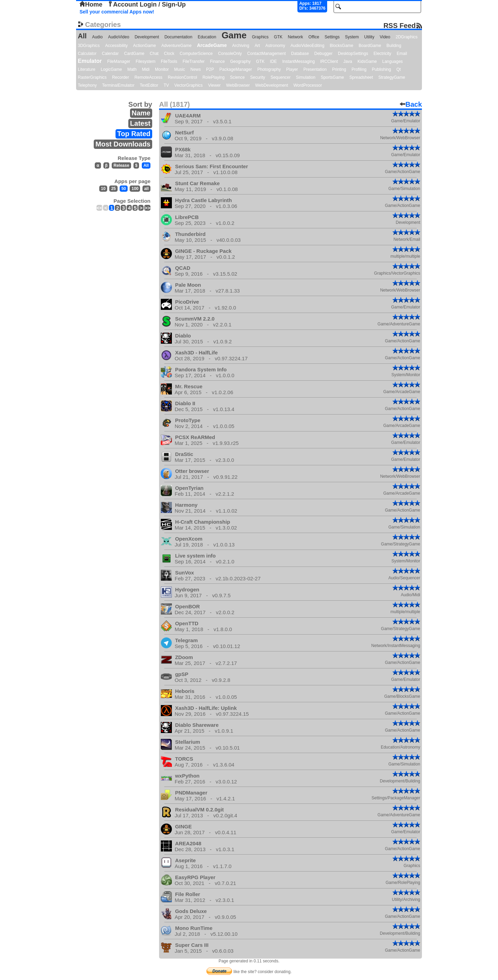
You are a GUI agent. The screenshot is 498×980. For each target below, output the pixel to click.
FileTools (169, 61)
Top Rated (134, 134)
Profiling (359, 69)
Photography (269, 69)
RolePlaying (213, 77)
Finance (217, 61)
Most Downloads (123, 144)
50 (124, 189)
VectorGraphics (188, 85)
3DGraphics (89, 46)
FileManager (119, 61)
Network (295, 37)
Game (234, 35)
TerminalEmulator (118, 85)
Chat (154, 54)
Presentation (315, 69)
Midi (146, 69)
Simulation (306, 77)
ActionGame (145, 46)
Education (207, 37)
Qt (399, 69)
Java (348, 61)
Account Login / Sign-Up (147, 4)
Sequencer (280, 77)
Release (121, 165)
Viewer (214, 85)
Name (141, 113)
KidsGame (367, 61)
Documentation (178, 37)
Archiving (241, 46)
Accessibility (116, 46)
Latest (140, 123)
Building (394, 46)
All (82, 36)
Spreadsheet (361, 77)
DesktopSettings (353, 54)
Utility (369, 37)
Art (257, 46)
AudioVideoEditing (307, 46)
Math (132, 69)
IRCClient (329, 61)
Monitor (162, 69)
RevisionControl (182, 77)
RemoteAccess (149, 77)
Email (402, 54)
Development (147, 37)
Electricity (382, 54)
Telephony (87, 85)
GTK (278, 37)
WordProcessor (307, 85)
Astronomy (275, 46)
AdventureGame (176, 46)
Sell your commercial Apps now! (117, 12)
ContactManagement (266, 54)
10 (103, 189)
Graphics (260, 37)
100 (135, 189)
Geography (240, 61)
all (146, 189)
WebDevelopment (272, 85)
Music (180, 69)
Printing (339, 69)
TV (166, 85)
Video (385, 37)
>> (147, 208)
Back (411, 104)
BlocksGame (342, 46)
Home (91, 4)
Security (257, 77)
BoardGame (370, 46)
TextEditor (149, 85)
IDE (274, 61)
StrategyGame (392, 77)
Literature (87, 69)
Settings (332, 37)
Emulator (90, 61)
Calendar (110, 54)
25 (113, 189)
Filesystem (145, 61)
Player (292, 69)
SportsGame (332, 77)
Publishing (381, 69)
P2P (210, 69)
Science (237, 77)
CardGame (134, 54)
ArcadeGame (212, 45)
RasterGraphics (92, 77)
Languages (392, 61)
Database (300, 54)
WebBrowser (238, 85)
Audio (97, 37)
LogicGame (111, 69)
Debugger (324, 54)
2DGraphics (407, 37)
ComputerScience (196, 54)
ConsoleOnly (230, 54)
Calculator (87, 54)
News (196, 69)
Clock (169, 54)
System (352, 37)
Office (314, 37)
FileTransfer (194, 61)
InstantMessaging (298, 61)
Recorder (121, 77)
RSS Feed (400, 25)
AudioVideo (118, 37)
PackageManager (236, 69)
